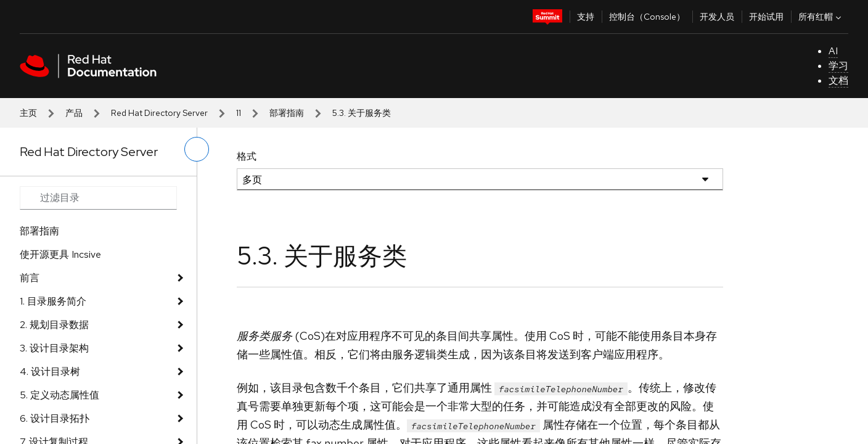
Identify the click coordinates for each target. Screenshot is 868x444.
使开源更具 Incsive (60, 254)
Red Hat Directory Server (159, 113)
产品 (74, 113)
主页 (28, 113)
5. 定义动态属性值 (59, 395)
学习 (838, 66)
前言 (30, 278)
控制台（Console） (647, 17)
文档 (838, 80)
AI (833, 51)
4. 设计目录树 (50, 372)
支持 (586, 17)
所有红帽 (821, 17)
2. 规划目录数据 (54, 325)
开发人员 (717, 17)
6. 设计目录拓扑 (55, 418)
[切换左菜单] (197, 149)
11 (239, 113)
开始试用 (766, 17)
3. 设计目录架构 (54, 348)
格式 (247, 156)
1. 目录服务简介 (53, 301)
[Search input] (98, 198)
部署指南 (287, 113)
